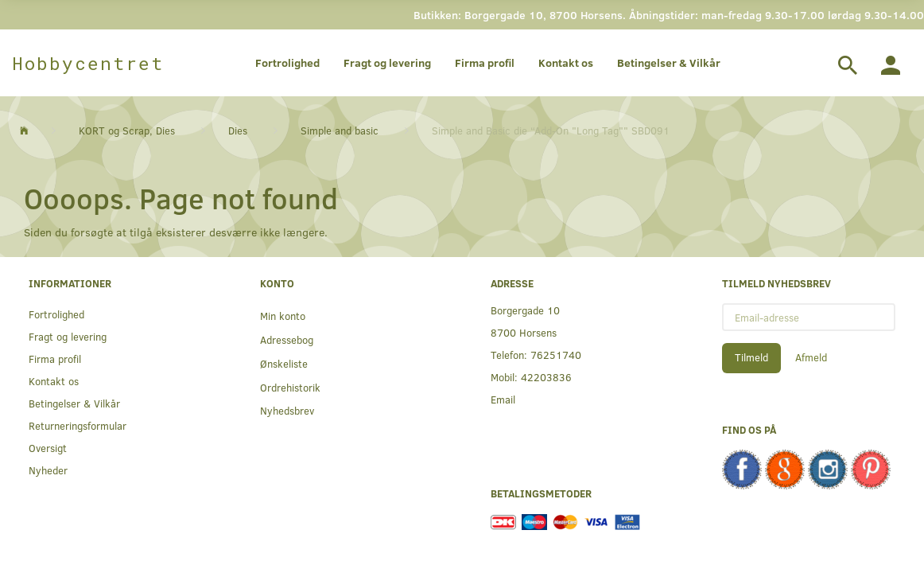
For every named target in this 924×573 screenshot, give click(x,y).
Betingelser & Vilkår (669, 62)
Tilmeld (751, 357)
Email (503, 399)
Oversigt (48, 448)
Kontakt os (566, 62)
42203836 (546, 377)
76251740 (556, 355)
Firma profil (485, 62)
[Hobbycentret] (88, 63)
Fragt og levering (387, 62)
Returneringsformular (78, 425)
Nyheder (48, 470)
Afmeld (811, 357)
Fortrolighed (287, 62)
